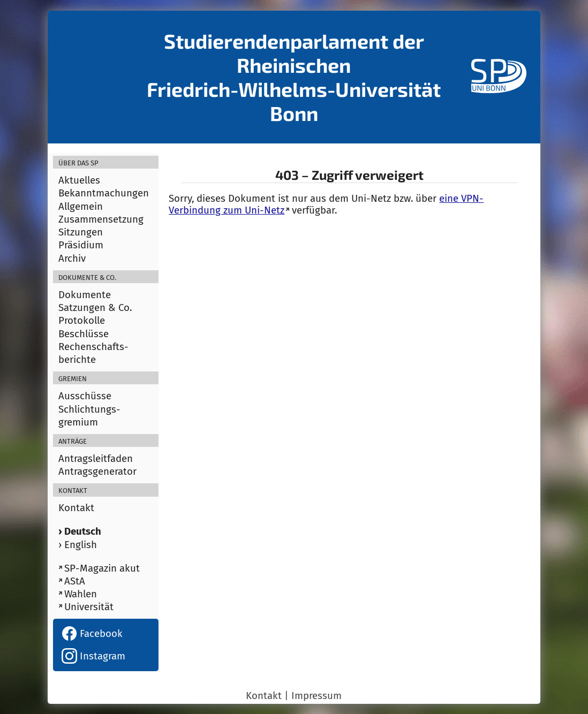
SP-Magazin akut (102, 568)
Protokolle (82, 321)
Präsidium (81, 245)
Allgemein (81, 207)
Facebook (92, 634)
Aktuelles (79, 180)
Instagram (93, 656)
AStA (75, 581)
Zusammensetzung (101, 219)
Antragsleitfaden (96, 459)
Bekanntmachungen (104, 193)
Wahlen (81, 594)
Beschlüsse (84, 334)
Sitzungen (81, 232)
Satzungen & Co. (95, 308)
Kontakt (76, 508)
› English (78, 545)
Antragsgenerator (97, 472)
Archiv (72, 259)
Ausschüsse (85, 396)
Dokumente (85, 295)
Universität (89, 607)
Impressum (316, 696)
